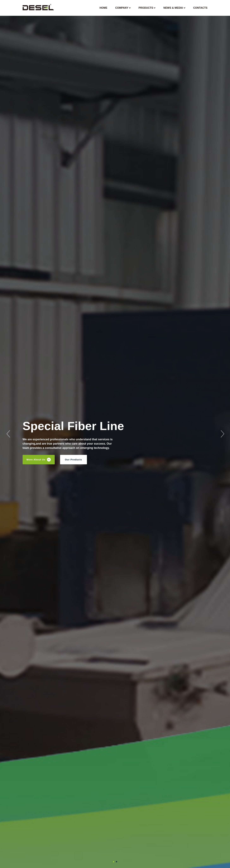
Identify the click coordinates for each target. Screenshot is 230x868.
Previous (8, 434)
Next (222, 434)
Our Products (74, 460)
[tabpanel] (115, 434)
